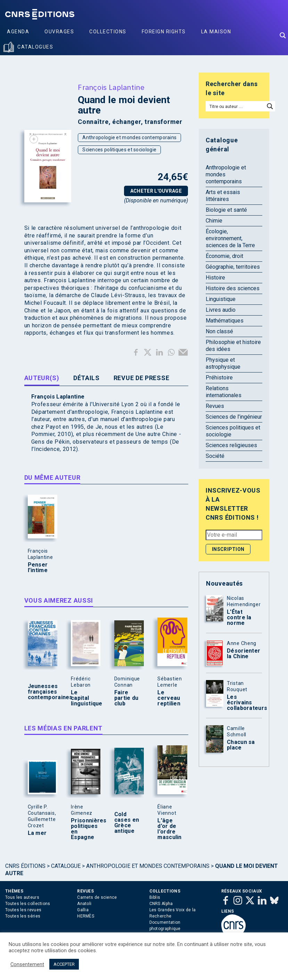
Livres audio (221, 310)
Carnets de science (97, 897)
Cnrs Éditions (25, 866)
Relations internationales (224, 392)
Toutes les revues (23, 910)
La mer (37, 833)
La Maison (216, 32)
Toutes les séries (23, 916)
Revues (215, 406)
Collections (108, 32)
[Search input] (236, 106)
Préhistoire (219, 378)
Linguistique (221, 299)
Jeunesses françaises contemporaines (41, 692)
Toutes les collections (28, 904)
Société (215, 456)
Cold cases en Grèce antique (127, 823)
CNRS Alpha (161, 904)
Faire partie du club (126, 698)
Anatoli (84, 904)
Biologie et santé (226, 210)
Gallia (83, 910)
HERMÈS (86, 916)
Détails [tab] (87, 378)
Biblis (155, 897)
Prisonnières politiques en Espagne (84, 829)
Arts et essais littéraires (223, 196)
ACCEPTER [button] (64, 964)
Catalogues (35, 47)
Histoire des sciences (233, 288)
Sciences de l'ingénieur (234, 417)
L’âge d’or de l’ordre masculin (169, 829)
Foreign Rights (164, 32)
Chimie (214, 221)
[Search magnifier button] (283, 35)
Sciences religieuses (231, 445)
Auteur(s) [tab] (42, 378)
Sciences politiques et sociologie (119, 150)
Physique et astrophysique (223, 363)
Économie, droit (224, 256)
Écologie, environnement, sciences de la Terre (230, 238)
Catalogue (66, 866)
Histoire (215, 278)
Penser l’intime (38, 568)
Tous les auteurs (22, 897)
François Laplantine (111, 87)
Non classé (219, 331)
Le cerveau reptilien (169, 698)
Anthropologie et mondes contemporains (129, 137)
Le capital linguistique (84, 698)
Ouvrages (59, 32)
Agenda (18, 32)
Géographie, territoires (233, 267)
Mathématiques (225, 321)
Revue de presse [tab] (142, 378)
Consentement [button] (27, 964)
